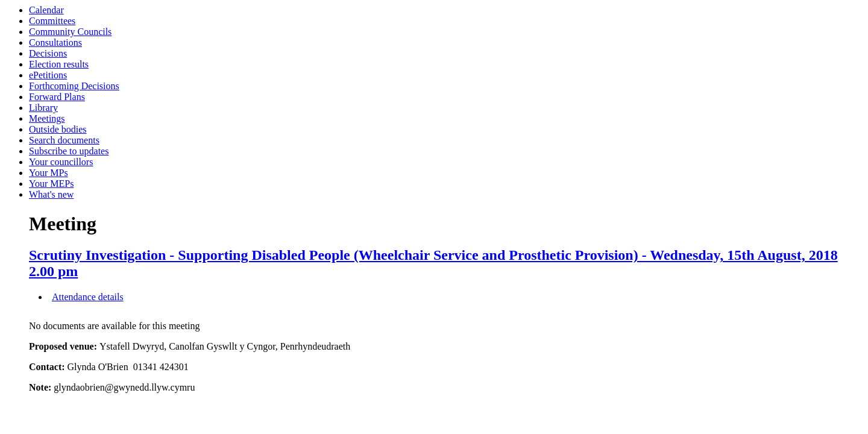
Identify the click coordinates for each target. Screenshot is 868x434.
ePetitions (48, 75)
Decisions (48, 53)
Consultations (55, 42)
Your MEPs (51, 184)
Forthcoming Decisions (74, 86)
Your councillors (61, 162)
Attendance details (88, 297)
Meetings (47, 118)
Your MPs (49, 173)
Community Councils (70, 32)
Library (43, 108)
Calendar (46, 10)
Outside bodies (58, 129)
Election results (59, 64)
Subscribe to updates (69, 151)
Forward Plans (57, 97)
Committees (52, 21)
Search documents (64, 140)
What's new (51, 194)
